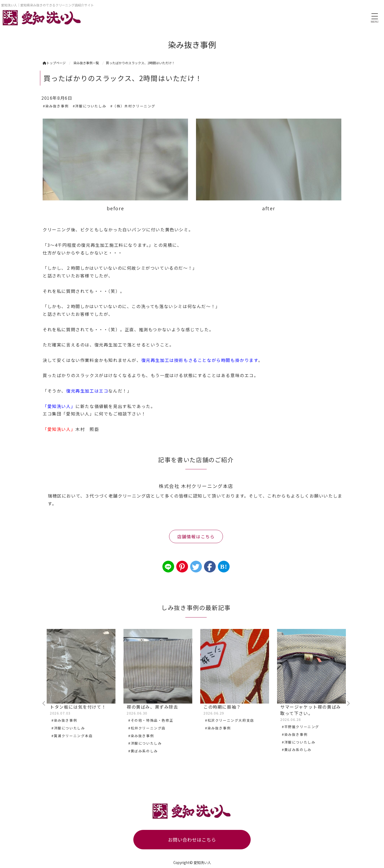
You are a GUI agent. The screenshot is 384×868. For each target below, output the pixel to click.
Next (348, 704)
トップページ (54, 63)
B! (224, 567)
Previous (44, 704)
